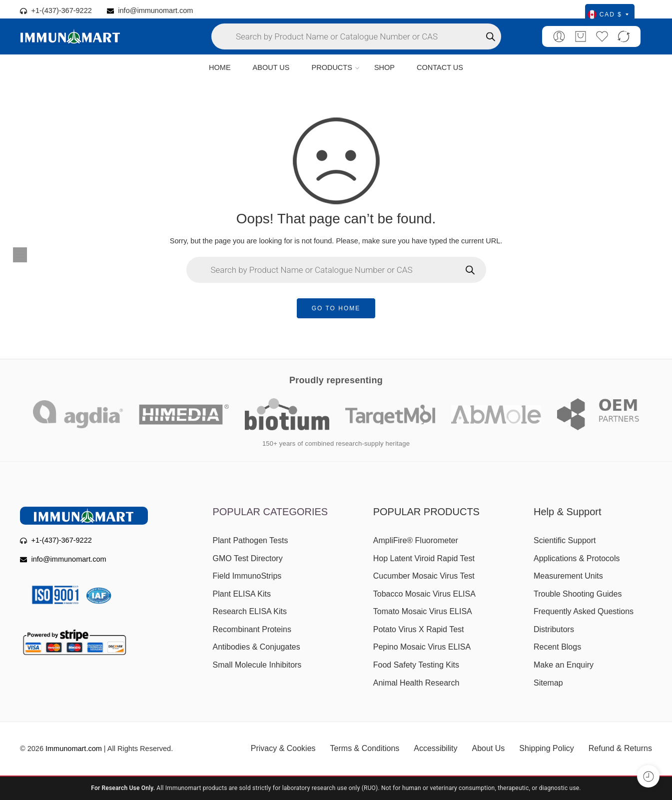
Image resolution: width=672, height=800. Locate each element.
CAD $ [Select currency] (608, 14)
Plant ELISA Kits (242, 594)
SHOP (384, 67)
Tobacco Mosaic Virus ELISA (424, 594)
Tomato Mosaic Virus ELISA (423, 611)
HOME (220, 67)
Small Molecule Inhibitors (257, 665)
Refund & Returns (620, 748)
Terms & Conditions (365, 748)
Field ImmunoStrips (247, 576)
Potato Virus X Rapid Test (419, 629)
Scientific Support (565, 540)
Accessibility (435, 748)
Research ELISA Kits (250, 611)
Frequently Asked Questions (584, 611)
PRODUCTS (332, 68)
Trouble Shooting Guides (578, 594)
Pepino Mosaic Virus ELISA (422, 647)
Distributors (554, 629)
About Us (489, 748)
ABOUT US (271, 67)
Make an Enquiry (564, 665)
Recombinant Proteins (252, 629)
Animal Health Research (416, 683)
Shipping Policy (546, 748)
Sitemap (548, 683)
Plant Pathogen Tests (251, 540)
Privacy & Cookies (283, 748)
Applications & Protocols (577, 558)
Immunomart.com (74, 749)
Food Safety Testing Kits (416, 665)
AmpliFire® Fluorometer (416, 540)
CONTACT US (440, 67)
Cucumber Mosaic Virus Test (424, 576)
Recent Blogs (557, 647)
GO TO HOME (336, 308)
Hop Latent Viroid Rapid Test (424, 558)
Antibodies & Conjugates (257, 647)
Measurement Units (568, 576)
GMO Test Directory (248, 558)
